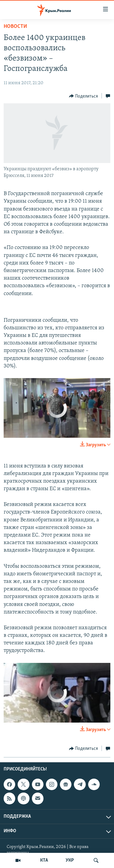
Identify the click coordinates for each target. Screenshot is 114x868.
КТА (44, 860)
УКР (70, 860)
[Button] (84, 96)
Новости (15, 27)
